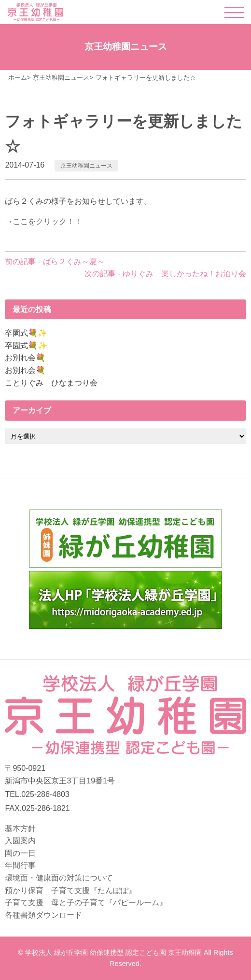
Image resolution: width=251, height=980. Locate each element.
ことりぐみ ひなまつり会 (51, 383)
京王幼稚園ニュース (86, 166)
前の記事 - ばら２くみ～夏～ (55, 262)
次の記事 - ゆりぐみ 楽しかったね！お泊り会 (165, 274)
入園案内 (20, 841)
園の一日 (20, 853)
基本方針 (20, 829)
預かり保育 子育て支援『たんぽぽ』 (70, 890)
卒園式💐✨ (26, 333)
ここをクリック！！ (47, 221)
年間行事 (20, 865)
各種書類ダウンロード (43, 915)
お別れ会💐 (25, 358)
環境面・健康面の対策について (59, 878)
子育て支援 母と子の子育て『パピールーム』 (86, 902)
